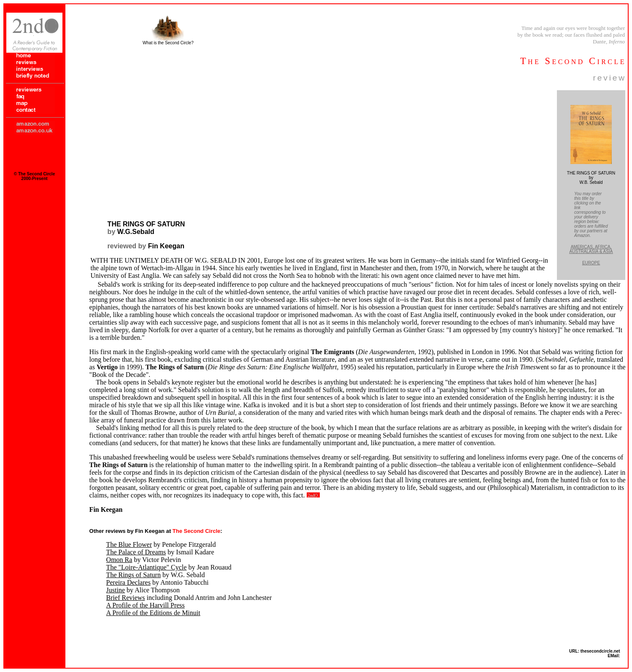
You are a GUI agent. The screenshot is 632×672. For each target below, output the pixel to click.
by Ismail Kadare (160, 552)
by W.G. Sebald (156, 575)
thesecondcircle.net (600, 651)
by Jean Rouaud (169, 567)
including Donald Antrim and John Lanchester (189, 598)
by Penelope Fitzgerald (161, 544)
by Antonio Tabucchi (158, 582)
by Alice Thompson (143, 590)
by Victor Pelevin (144, 560)
